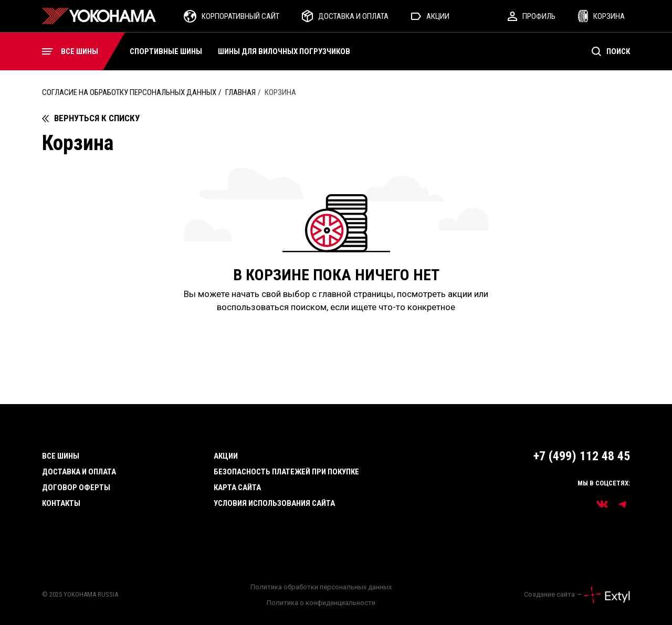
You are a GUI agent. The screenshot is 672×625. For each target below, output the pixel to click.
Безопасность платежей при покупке (286, 472)
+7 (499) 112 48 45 (582, 456)
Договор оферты (76, 488)
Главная (240, 92)
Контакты (61, 503)
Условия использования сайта (274, 503)
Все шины (61, 456)
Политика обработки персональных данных (321, 587)
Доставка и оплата (79, 472)
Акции (226, 456)
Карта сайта (237, 488)
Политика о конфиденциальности (321, 603)
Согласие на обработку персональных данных (129, 92)
